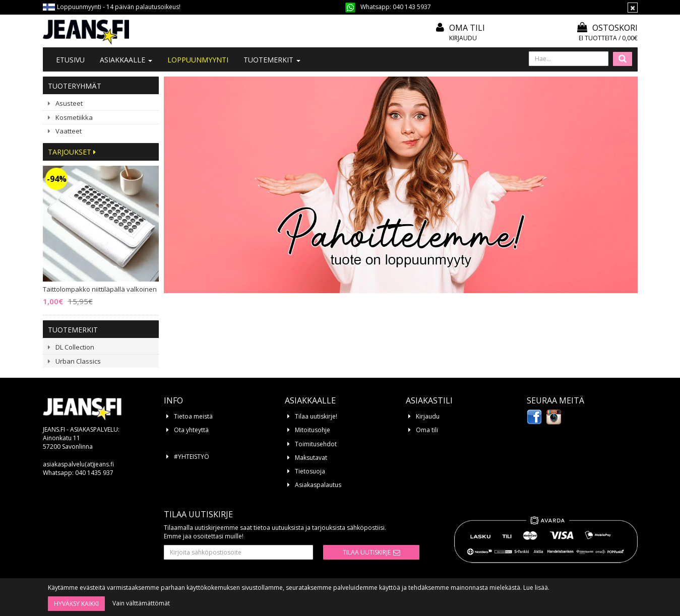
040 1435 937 (94, 473)
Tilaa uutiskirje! (316, 416)
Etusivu (70, 60)
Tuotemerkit (272, 60)
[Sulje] (633, 8)
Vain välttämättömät (141, 603)
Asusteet (69, 103)
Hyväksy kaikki (76, 604)
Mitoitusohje (313, 430)
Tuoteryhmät (75, 86)
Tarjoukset (72, 152)
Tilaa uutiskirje (367, 552)
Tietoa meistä (193, 416)
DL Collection (75, 347)
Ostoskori (607, 28)
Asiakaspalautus (318, 485)
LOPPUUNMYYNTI (198, 60)
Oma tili (467, 28)
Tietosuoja (310, 471)
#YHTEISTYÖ (192, 457)
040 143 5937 (412, 7)
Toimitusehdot (316, 444)
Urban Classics (78, 361)
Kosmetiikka (74, 117)
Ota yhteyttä (191, 430)
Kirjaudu (463, 38)
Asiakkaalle (126, 60)
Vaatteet (69, 131)
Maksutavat (311, 458)
